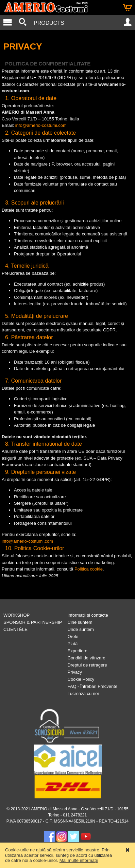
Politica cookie (89, 569)
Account (128, 22)
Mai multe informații (79, 860)
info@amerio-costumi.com (41, 125)
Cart (128, 7)
